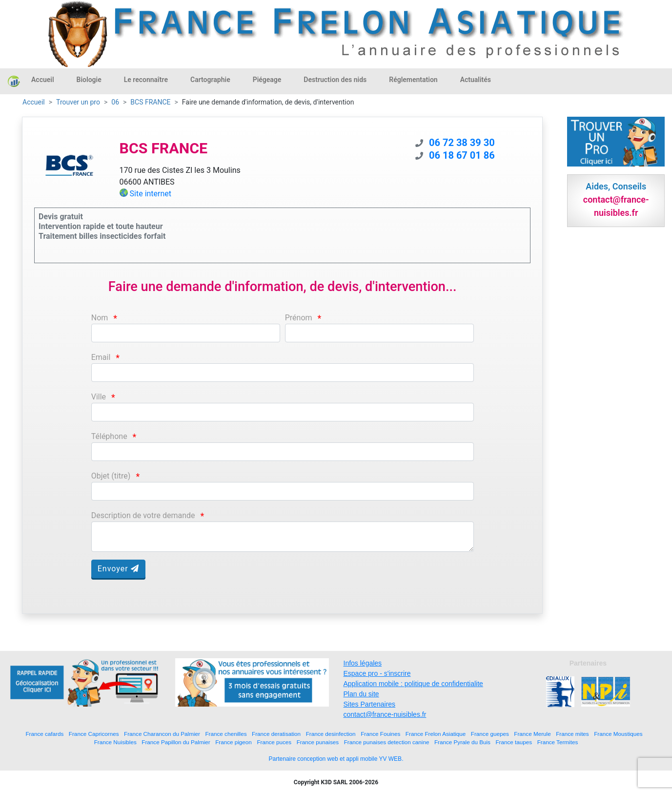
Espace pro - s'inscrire (377, 673)
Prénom (299, 318)
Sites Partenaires (370, 704)
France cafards (44, 734)
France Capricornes (94, 734)
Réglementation (413, 80)
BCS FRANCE (150, 102)
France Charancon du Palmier (162, 734)
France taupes (514, 742)
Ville (99, 397)
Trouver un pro (78, 102)
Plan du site (361, 694)
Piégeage (267, 80)
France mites (572, 734)
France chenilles (226, 734)
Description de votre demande (143, 515)
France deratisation (276, 734)
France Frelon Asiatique (436, 734)
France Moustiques (618, 734)
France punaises (318, 742)
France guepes (490, 734)
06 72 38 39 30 (462, 143)
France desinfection (331, 734)
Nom (100, 318)
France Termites (558, 742)
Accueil (43, 80)
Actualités (476, 80)
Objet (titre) (111, 476)
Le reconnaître (146, 80)
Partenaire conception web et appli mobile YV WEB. (336, 759)
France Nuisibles (115, 742)
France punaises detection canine (387, 742)
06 (115, 102)
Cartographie (210, 80)
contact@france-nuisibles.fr (385, 714)
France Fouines (380, 734)
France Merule (532, 734)
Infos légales (363, 663)
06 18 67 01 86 (462, 155)
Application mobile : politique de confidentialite (413, 684)
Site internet (151, 194)
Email (101, 357)
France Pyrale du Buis (462, 742)
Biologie (89, 80)
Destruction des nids (335, 80)
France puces (274, 742)
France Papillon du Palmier (176, 742)
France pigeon (234, 742)
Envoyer (118, 569)
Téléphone (109, 436)
